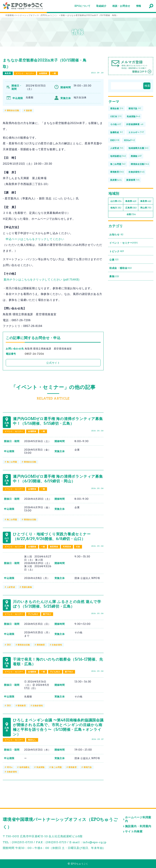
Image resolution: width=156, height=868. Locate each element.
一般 (54, 73)
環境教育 (41, 645)
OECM (116, 116)
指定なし (32, 740)
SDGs (10, 767)
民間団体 (67, 547)
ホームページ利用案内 (138, 819)
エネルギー (136, 132)
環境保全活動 (13, 110)
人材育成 (11, 587)
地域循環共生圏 (138, 148)
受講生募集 (27, 587)
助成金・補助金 (121, 268)
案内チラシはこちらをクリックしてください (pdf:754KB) (42, 280)
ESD (9, 645)
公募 (114, 260)
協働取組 (117, 132)
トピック (117, 251)
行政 (78, 547)
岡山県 (146, 208)
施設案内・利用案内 (138, 826)
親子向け (47, 614)
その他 (116, 124)
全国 (131, 214)
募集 (114, 276)
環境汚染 (88, 767)
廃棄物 (136, 156)
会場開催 (43, 73)
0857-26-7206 (34, 354)
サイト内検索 (134, 831)
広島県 (131, 208)
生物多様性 (57, 645)
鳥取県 (8, 73)
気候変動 (40, 767)
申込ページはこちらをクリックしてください (35, 239)
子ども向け (33, 614)
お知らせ (116, 235)
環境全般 (117, 109)
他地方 (116, 208)
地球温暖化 (24, 767)
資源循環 (133, 180)
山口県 (116, 201)
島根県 (131, 201)
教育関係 (54, 547)
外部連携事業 (135, 124)
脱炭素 (29, 110)
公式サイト (53, 363)
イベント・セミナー (25, 73)
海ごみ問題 (12, 462)
